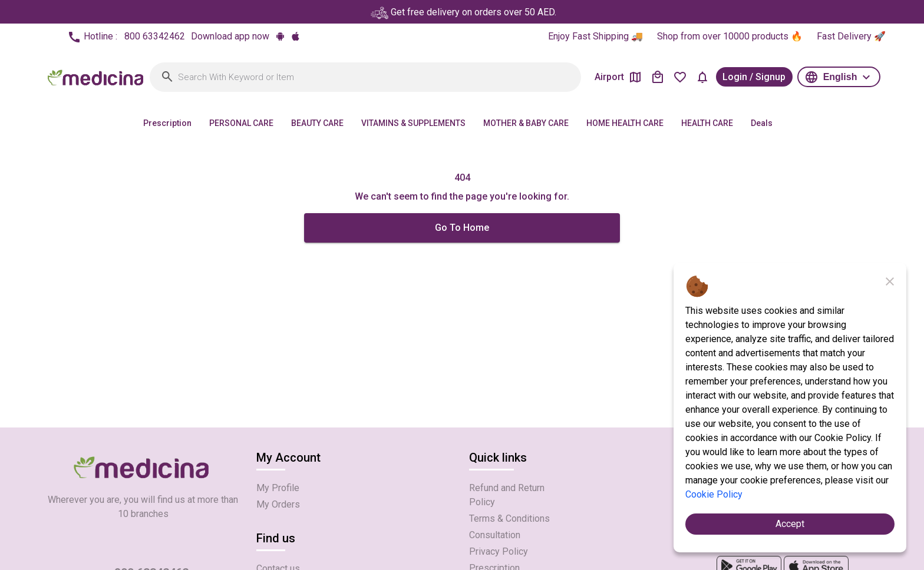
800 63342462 (155, 36)
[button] (839, 77)
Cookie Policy (714, 494)
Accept (790, 524)
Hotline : (126, 37)
